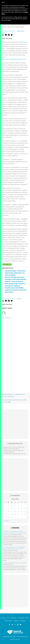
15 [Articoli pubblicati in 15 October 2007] (5, 511)
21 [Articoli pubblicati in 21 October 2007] (25, 511)
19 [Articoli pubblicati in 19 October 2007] (18, 511)
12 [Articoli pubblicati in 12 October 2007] (18, 508)
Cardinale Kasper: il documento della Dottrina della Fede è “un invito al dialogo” (15, 273)
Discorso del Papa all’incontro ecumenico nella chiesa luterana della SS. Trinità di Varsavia (15, 279)
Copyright (16, 621)
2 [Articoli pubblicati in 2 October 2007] (8, 505)
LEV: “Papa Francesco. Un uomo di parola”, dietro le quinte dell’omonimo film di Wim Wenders (14, 549)
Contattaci (22, 621)
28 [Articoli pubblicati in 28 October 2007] (25, 514)
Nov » (8, 521)
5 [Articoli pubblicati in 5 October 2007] (18, 505)
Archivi (4, 33)
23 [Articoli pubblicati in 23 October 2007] (8, 514)
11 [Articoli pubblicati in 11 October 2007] (15, 508)
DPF (8, 618)
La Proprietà (21, 618)
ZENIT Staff (21, 31)
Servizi (27, 618)
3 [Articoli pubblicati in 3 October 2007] (12, 505)
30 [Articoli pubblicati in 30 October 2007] (8, 517)
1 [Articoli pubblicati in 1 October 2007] (5, 505)
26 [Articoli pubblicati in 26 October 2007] (18, 514)
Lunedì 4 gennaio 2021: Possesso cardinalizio (15, 563)
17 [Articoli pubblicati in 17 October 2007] (12, 511)
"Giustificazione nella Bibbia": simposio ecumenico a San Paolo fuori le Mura (16, 290)
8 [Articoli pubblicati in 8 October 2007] (5, 508)
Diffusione (13, 618)
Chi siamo (3, 618)
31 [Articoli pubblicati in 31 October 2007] (12, 517)
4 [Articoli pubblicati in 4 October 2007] (15, 505)
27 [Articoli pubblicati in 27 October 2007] (22, 514)
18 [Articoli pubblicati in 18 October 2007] (15, 511)
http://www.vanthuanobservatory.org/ (14, 59)
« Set (4, 521)
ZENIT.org (23, 42)
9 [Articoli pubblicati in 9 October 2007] (8, 508)
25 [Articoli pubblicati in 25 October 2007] (15, 514)
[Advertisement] (15, 382)
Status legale (8, 621)
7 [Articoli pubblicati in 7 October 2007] (25, 505)
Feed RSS (16, 528)
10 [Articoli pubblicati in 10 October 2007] (12, 508)
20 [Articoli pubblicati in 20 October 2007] (22, 511)
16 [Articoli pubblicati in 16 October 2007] (8, 511)
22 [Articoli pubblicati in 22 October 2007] (5, 514)
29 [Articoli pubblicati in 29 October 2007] (5, 517)
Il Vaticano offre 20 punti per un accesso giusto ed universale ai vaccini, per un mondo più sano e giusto (14, 533)
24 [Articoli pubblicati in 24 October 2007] (12, 514)
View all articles (6, 318)
